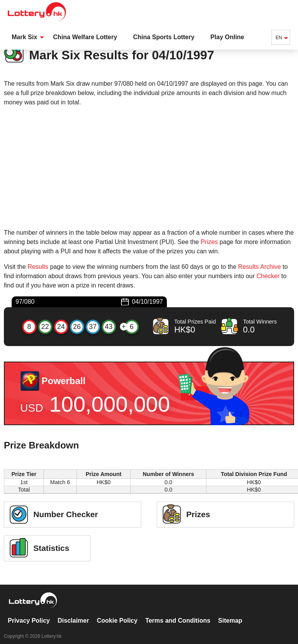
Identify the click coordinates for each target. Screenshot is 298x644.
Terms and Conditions (178, 612)
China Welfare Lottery (85, 37)
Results (38, 267)
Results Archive (260, 267)
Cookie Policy (117, 612)
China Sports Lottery (164, 37)
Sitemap (230, 612)
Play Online (227, 37)
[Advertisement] (149, 168)
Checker (268, 276)
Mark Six (24, 37)
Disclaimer (74, 612)
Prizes (209, 242)
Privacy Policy (29, 612)
